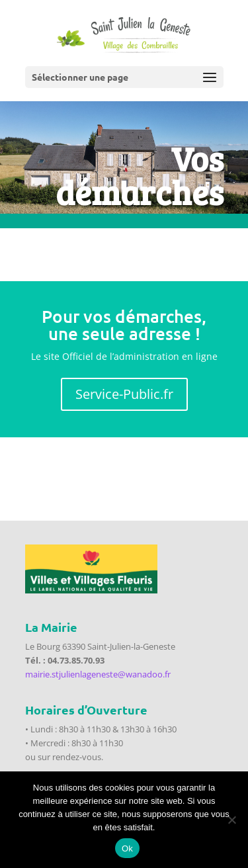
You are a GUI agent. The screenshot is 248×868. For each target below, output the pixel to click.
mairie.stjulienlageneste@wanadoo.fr (98, 674)
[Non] (231, 820)
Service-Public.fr (124, 394)
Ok (127, 848)
